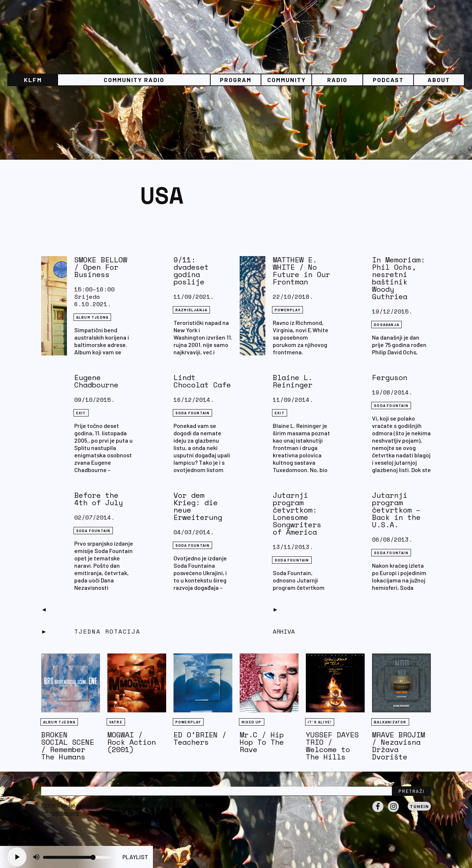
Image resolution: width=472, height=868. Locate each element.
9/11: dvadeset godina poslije (191, 271)
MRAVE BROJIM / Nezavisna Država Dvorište (398, 746)
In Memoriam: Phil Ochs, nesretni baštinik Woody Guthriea (398, 278)
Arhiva (284, 631)
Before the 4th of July (99, 499)
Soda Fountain (193, 413)
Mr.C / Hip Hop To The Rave (262, 742)
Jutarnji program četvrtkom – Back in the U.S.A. (396, 510)
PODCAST (388, 80)
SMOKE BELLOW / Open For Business (101, 267)
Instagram (393, 812)
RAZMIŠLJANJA (191, 310)
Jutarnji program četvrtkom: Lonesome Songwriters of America (297, 513)
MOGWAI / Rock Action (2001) (132, 742)
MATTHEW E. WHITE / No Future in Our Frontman (301, 271)
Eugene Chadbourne (96, 381)
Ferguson (390, 377)
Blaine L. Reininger (293, 381)
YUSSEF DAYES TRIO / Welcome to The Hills (332, 746)
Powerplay (287, 310)
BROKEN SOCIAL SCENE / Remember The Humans (68, 746)
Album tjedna (92, 317)
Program (236, 80)
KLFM (33, 80)
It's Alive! (320, 722)
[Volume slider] (77, 857)
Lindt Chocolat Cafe (202, 381)
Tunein (419, 806)
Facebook (378, 812)
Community (287, 80)
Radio (337, 80)
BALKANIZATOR (390, 722)
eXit (81, 413)
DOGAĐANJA (387, 325)
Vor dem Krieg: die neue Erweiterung (198, 506)
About (439, 80)
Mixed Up (252, 722)
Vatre (116, 722)
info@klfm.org (60, 813)
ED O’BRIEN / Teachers (200, 738)
